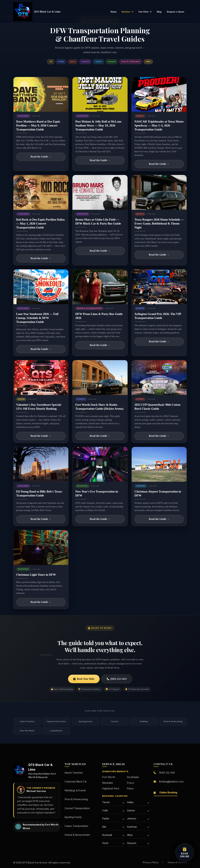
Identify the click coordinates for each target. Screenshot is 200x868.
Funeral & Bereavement (77, 835)
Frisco (130, 783)
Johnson (138, 819)
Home (114, 12)
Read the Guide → (41, 157)
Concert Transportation (77, 808)
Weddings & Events (75, 790)
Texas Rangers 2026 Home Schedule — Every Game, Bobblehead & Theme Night (159, 223)
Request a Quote (176, 12)
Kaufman (138, 827)
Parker (113, 819)
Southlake (133, 777)
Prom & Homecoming (173, 721)
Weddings (144, 721)
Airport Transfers (27, 721)
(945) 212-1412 (117, 679)
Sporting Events (85, 721)
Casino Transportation (76, 826)
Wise (138, 835)
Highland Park (111, 788)
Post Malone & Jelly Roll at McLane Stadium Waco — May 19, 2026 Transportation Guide (98, 125)
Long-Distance (56, 731)
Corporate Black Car (76, 782)
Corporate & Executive (56, 721)
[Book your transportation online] (185, 853)
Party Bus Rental (27, 731)
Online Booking (165, 793)
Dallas (138, 802)
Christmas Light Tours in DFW (36, 575)
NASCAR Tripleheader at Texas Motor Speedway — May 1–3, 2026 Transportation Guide (159, 125)
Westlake (107, 783)
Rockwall (113, 835)
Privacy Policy (151, 862)
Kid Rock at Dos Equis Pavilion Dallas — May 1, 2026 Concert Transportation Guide (40, 223)
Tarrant (113, 802)
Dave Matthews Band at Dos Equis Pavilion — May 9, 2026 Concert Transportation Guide (38, 125)
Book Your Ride (84, 679)
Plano (130, 788)
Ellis (113, 827)
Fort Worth (109, 777)
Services (127, 12)
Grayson (138, 843)
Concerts (115, 721)
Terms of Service (177, 862)
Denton (138, 811)
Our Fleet (145, 12)
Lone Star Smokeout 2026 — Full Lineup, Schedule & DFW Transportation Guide (37, 318)
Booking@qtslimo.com (169, 782)
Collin (113, 811)
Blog (159, 12)
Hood (113, 843)
